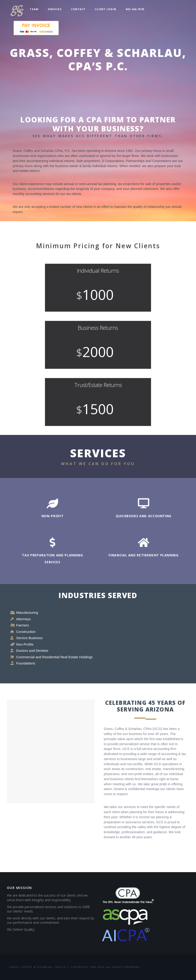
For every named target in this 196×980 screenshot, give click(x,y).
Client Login (105, 9)
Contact (78, 9)
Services (55, 9)
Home (16, 9)
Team (34, 9)
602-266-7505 (135, 9)
